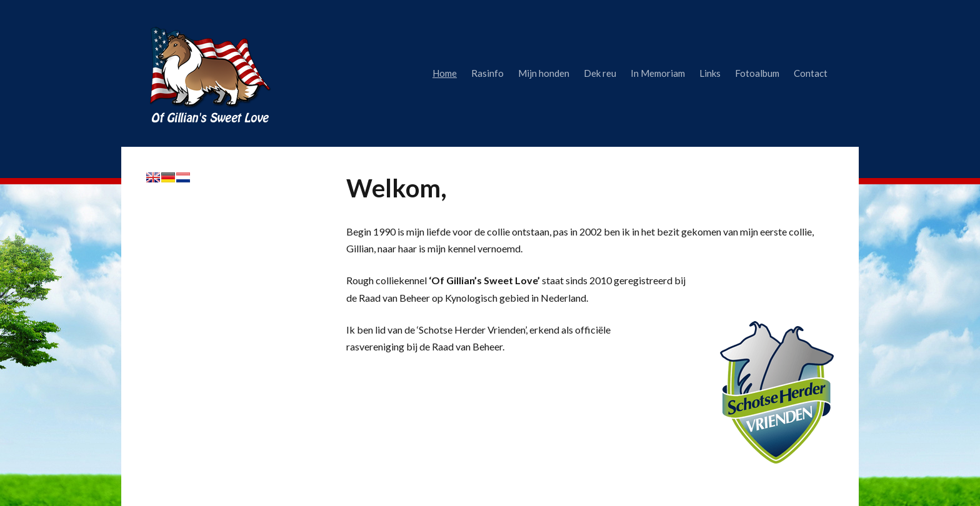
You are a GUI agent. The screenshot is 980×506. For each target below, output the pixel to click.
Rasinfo (487, 73)
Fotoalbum (757, 73)
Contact (811, 73)
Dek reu (600, 73)
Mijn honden (544, 73)
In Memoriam (658, 73)
